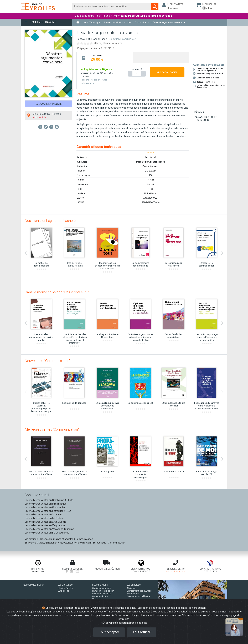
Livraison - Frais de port (103, 591)
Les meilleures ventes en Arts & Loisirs (46, 522)
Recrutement (133, 594)
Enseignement (54, 543)
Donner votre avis (113, 43)
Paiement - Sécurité (102, 594)
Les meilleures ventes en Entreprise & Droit (48, 511)
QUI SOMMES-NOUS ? (34, 585)
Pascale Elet (83, 39)
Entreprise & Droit (34, 543)
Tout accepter (109, 632)
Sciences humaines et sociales (57, 539)
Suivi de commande (102, 588)
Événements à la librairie (138, 596)
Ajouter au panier (167, 72)
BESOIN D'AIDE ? (100, 585)
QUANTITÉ (137, 69)
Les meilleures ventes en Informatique (46, 504)
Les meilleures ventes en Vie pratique (45, 525)
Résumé (199, 112)
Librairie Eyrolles (66, 588)
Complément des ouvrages (140, 591)
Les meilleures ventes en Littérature (44, 518)
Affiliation (131, 588)
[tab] (105, 57)
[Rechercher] (112, 7)
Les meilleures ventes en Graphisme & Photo (49, 500)
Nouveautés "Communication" (47, 361)
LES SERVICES (134, 585)
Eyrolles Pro (63, 591)
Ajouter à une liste (49, 104)
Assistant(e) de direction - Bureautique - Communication (95, 543)
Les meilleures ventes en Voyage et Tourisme (49, 529)
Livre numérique (100, 596)
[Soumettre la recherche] (155, 7)
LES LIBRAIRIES (65, 585)
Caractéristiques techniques (206, 119)
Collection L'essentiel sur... (123, 39)
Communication (84, 539)
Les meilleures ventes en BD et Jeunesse (47, 533)
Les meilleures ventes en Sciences (43, 515)
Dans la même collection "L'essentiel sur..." (57, 292)
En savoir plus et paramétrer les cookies (125, 623)
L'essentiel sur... (151, 166)
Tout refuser (142, 632)
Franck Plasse (99, 39)
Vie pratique (31, 539)
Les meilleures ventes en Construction (45, 507)
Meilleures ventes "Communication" (52, 429)
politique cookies (126, 608)
